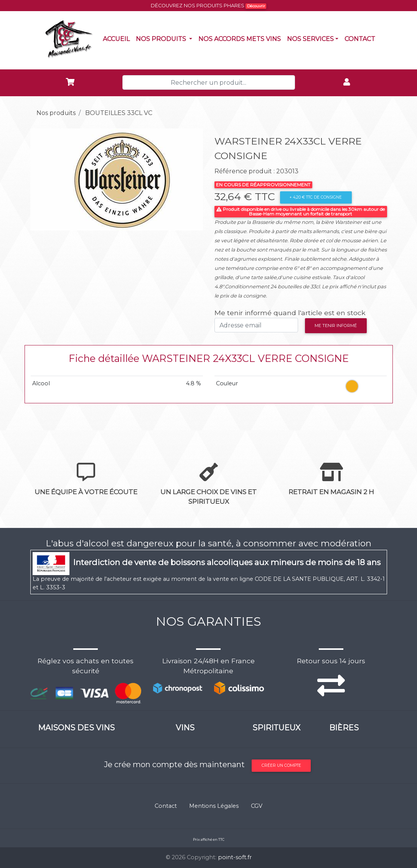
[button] (43, 179)
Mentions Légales (214, 806)
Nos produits (166, 38)
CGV (257, 806)
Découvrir (256, 6)
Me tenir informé (336, 325)
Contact (361, 38)
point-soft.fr (235, 857)
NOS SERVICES (310, 39)
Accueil (118, 38)
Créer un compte (281, 765)
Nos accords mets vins (241, 38)
